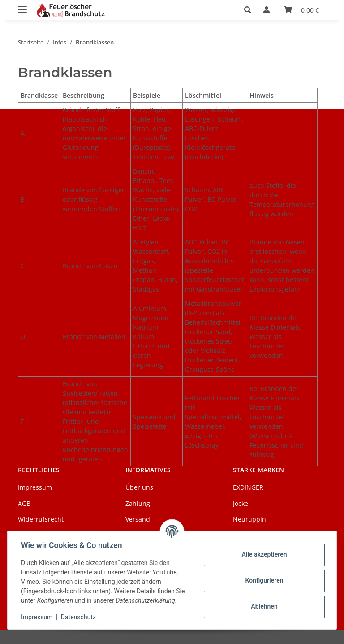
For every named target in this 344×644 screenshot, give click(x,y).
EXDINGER (248, 487)
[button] (250, 10)
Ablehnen (263, 606)
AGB (24, 503)
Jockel (241, 503)
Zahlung (138, 503)
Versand (138, 519)
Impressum (38, 617)
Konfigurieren (263, 580)
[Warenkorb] (301, 10)
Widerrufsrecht (41, 519)
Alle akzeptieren (263, 554)
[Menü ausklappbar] (22, 6)
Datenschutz (79, 617)
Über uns (139, 487)
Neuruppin (249, 519)
